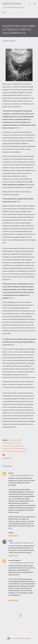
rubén (10, 541)
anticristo (17, 443)
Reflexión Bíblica (20, 449)
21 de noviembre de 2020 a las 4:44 (22, 563)
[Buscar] (29, 4)
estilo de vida (18, 446)
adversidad (7, 443)
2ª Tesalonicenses (15, 440)
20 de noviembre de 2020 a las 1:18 (22, 475)
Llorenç (11, 473)
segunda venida (20, 451)
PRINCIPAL (6, 12)
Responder (13, 536)
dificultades (7, 446)
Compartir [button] (7, 458)
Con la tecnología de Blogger (19, 638)
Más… (17, 12)
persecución (7, 449)
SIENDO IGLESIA (12, 4)
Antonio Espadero (15, 560)
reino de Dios (8, 451)
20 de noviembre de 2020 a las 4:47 (22, 543)
